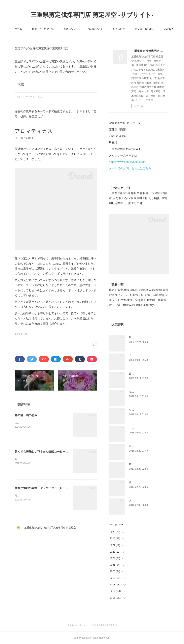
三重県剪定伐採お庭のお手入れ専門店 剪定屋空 (51, 528)
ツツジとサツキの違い (141, 410)
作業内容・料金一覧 (55, 29)
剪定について (83, 29)
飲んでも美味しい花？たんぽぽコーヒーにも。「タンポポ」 (53, 452)
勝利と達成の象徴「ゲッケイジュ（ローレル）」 (46, 488)
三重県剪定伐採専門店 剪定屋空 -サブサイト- (92, 15)
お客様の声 (131, 29)
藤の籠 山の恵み (26, 415)
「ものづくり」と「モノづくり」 (147, 356)
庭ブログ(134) (21, 334)
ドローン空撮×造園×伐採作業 (145, 428)
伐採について (108, 29)
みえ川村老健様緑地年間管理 (145, 446)
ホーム (31, 29)
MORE (151, 29)
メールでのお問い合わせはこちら (130, 168)
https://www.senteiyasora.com (128, 162)
